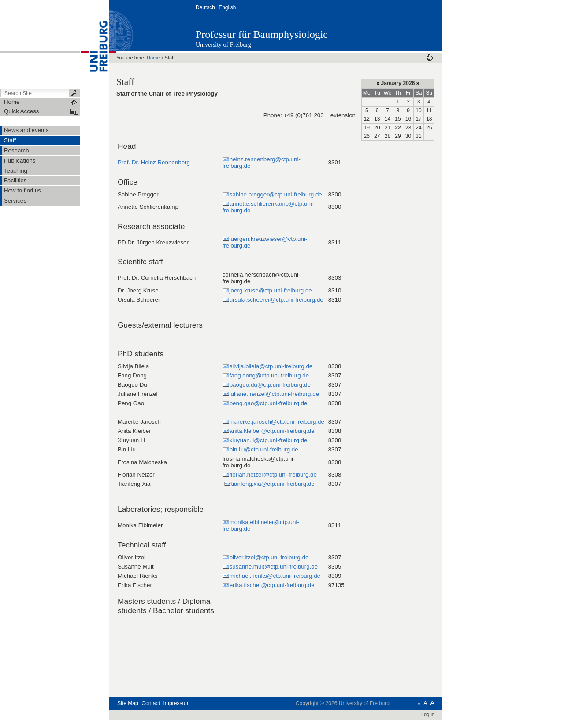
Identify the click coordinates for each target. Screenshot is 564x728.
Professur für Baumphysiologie (262, 34)
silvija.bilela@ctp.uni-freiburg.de (271, 366)
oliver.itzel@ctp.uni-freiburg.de (269, 557)
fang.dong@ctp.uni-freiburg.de (269, 375)
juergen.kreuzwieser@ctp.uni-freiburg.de (265, 242)
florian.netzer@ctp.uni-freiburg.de (273, 475)
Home (153, 58)
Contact (151, 703)
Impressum (176, 703)
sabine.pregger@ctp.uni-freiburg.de (276, 194)
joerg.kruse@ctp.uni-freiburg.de (271, 290)
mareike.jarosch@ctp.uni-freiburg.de (277, 422)
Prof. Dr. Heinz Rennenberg (154, 162)
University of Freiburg (223, 45)
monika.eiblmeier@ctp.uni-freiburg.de (261, 525)
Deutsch (205, 7)
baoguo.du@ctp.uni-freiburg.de (270, 385)
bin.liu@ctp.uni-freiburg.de (264, 449)
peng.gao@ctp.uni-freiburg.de (269, 403)
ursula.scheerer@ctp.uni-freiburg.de (276, 300)
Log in (428, 714)
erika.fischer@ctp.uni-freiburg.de (272, 585)
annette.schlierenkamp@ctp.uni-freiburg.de (268, 207)
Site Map (128, 703)
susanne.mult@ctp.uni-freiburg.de (274, 567)
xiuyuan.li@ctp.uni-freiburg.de (269, 440)
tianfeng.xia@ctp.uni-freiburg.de (273, 484)
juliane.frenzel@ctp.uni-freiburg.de (274, 394)
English (227, 7)
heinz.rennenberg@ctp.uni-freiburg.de (262, 163)
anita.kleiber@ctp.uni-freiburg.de (272, 431)
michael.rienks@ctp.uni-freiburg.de (275, 576)
